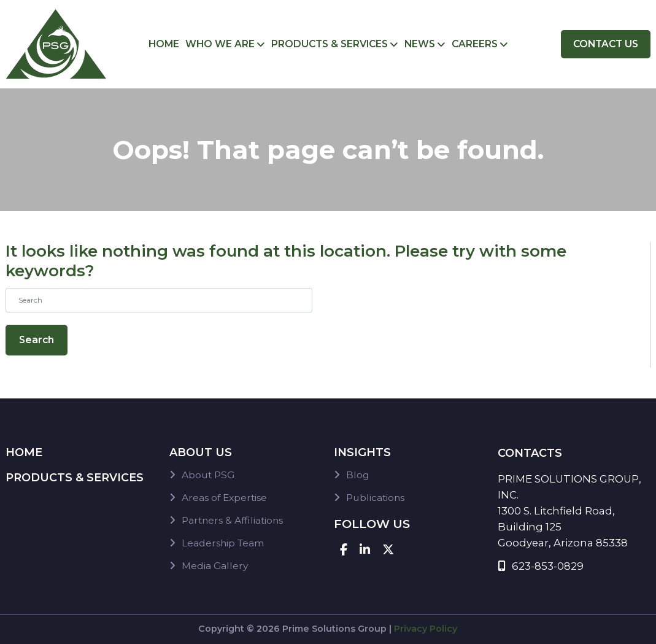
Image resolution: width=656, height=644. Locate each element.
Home (164, 44)
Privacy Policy (426, 629)
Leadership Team (223, 543)
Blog (358, 475)
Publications (375, 498)
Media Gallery (215, 566)
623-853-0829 (541, 566)
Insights (362, 452)
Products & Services (330, 44)
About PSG (208, 475)
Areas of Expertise (224, 498)
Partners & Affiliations (232, 520)
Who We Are (220, 44)
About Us (201, 452)
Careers (475, 44)
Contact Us (606, 44)
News (420, 44)
